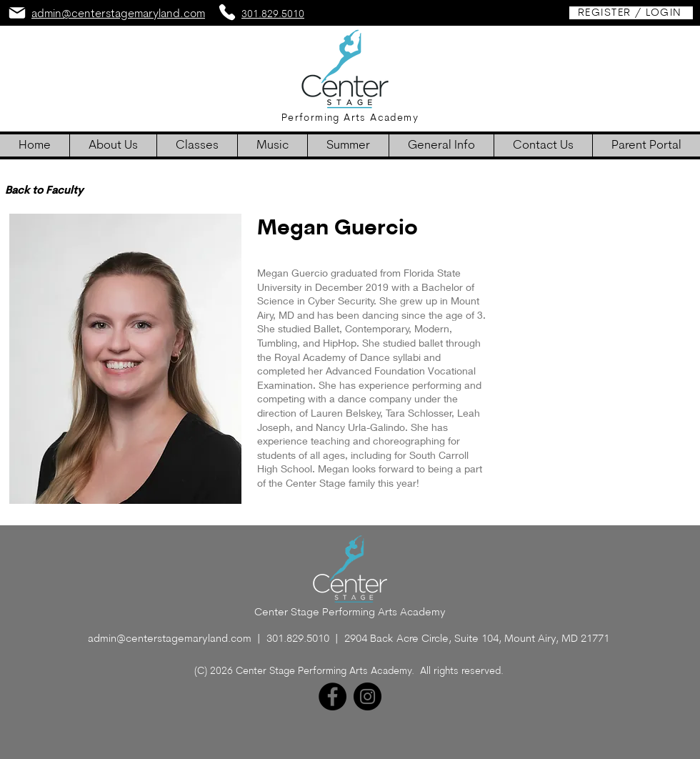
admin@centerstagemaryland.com (170, 639)
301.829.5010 (298, 639)
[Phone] (227, 12)
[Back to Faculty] (44, 191)
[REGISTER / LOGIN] (631, 13)
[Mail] (17, 13)
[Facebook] (332, 696)
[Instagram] (367, 696)
